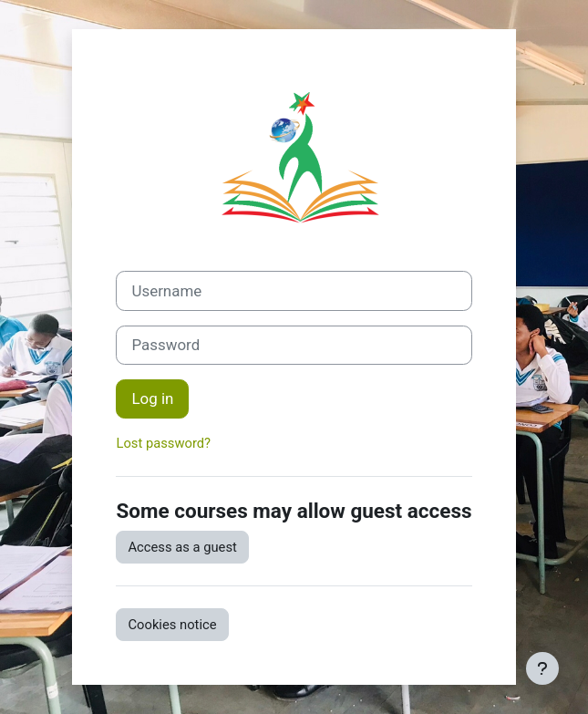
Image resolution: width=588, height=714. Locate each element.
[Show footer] (542, 668)
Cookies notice (172, 625)
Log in (152, 398)
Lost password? (163, 443)
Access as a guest (182, 547)
